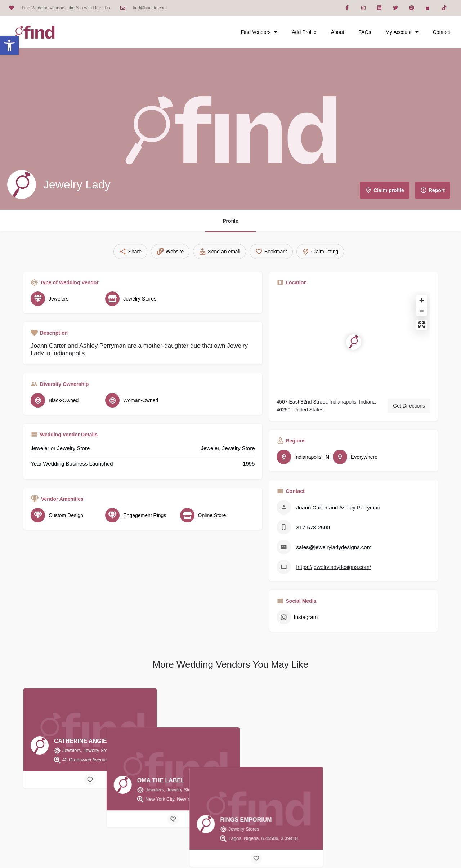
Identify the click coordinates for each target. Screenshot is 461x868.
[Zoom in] (422, 300)
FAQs (365, 32)
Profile (230, 221)
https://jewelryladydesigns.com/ (334, 567)
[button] (9, 45)
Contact (442, 32)
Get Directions (409, 406)
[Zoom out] (422, 311)
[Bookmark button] (90, 780)
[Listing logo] (22, 184)
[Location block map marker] (354, 342)
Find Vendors (259, 32)
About (338, 32)
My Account (402, 32)
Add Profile (304, 32)
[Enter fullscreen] (422, 325)
